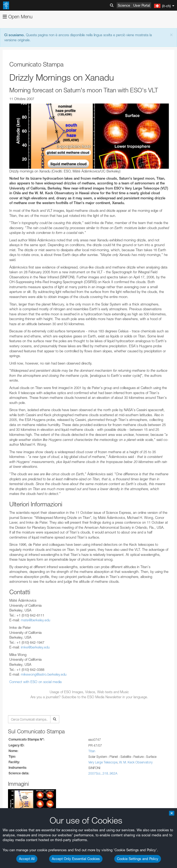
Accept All (27, 859)
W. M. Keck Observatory (136, 762)
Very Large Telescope (103, 762)
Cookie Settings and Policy (138, 859)
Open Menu (18, 17)
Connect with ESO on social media (36, 682)
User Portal (142, 5)
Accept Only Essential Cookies (76, 859)
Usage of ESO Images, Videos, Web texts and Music (89, 692)
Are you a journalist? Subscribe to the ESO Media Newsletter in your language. (89, 697)
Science (124, 5)
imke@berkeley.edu (35, 647)
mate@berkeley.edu (36, 620)
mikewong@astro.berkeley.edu (44, 674)
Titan (92, 751)
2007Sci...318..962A (103, 773)
